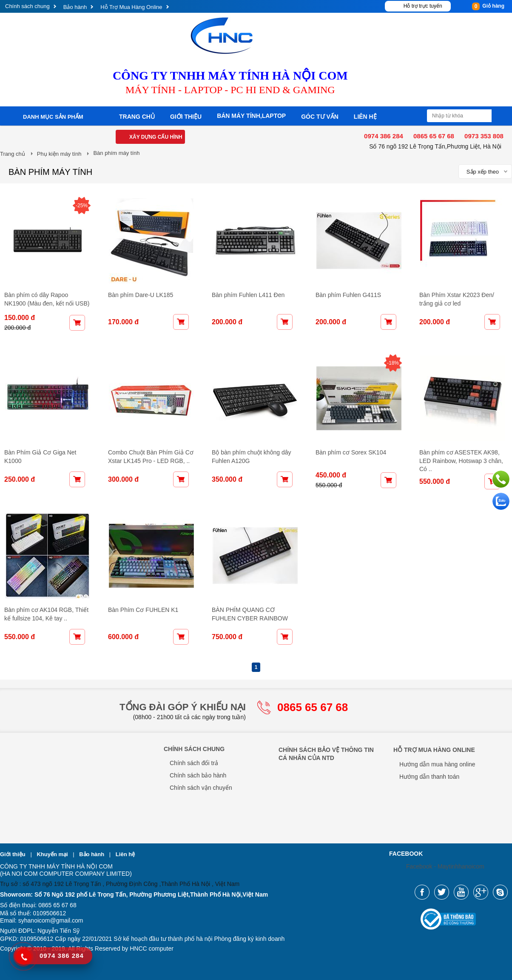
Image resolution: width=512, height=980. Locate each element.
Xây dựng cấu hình (156, 137)
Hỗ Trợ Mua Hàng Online (131, 7)
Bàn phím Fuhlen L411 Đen (248, 295)
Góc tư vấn (320, 117)
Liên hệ (365, 117)
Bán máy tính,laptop (251, 116)
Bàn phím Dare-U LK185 (141, 295)
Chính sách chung (27, 6)
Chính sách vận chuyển (201, 788)
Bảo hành (75, 7)
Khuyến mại (53, 854)
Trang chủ (137, 117)
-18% (393, 363)
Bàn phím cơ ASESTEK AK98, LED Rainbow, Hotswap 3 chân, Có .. (461, 461)
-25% (82, 206)
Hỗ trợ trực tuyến (423, 6)
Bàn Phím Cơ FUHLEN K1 (143, 610)
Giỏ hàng (488, 6)
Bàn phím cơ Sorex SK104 (351, 452)
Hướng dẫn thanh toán (429, 777)
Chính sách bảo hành (198, 775)
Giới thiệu (186, 117)
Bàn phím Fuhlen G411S (348, 295)
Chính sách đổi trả (194, 763)
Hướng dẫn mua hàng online (437, 764)
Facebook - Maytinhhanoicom (445, 866)
